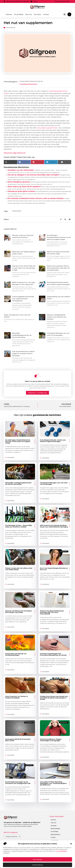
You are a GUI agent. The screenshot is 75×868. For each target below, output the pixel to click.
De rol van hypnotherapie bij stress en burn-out (54, 569)
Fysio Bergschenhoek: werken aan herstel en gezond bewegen (53, 441)
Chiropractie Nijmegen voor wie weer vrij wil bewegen (54, 483)
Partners (9, 14)
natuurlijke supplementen (47, 128)
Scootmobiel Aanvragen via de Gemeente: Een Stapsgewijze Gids (18, 783)
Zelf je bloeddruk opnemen (19, 182)
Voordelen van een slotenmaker (21, 170)
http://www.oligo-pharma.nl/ (15, 153)
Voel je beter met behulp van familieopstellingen (16, 654)
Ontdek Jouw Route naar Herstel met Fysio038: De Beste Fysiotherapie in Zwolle (54, 698)
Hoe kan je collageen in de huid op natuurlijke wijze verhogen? (33, 175)
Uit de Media (19, 14)
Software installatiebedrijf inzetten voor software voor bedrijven (57, 317)
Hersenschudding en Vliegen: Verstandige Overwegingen (51, 740)
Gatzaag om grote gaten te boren (21, 191)
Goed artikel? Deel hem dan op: (31, 81)
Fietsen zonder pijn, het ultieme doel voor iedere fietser (19, 569)
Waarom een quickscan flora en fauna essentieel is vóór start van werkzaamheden (58, 268)
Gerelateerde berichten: (29, 84)
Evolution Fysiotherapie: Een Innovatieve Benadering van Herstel (53, 654)
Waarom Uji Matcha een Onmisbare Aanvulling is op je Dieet (18, 612)
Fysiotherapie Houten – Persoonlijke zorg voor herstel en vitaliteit (19, 526)
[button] (71, 844)
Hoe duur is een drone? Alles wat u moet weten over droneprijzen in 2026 (24, 268)
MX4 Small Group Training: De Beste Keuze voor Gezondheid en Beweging (54, 526)
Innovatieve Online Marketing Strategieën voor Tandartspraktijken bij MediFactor (53, 783)
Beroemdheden (55, 829)
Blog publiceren (55, 834)
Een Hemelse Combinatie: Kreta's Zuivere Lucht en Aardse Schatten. (36, 198)
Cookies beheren (38, 865)
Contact (46, 14)
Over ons (29, 14)
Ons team (37, 14)
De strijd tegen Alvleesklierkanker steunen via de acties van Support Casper (59, 237)
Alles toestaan (38, 859)
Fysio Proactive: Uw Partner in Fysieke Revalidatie (16, 697)
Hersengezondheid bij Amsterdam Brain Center (18, 740)
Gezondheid (10, 27)
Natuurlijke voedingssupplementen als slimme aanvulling (22, 335)
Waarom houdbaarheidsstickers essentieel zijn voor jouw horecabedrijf (52, 612)
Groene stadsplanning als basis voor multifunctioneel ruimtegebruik (23, 299)
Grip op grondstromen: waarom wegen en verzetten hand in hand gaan (23, 354)
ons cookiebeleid (62, 851)
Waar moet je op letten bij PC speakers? (24, 187)
